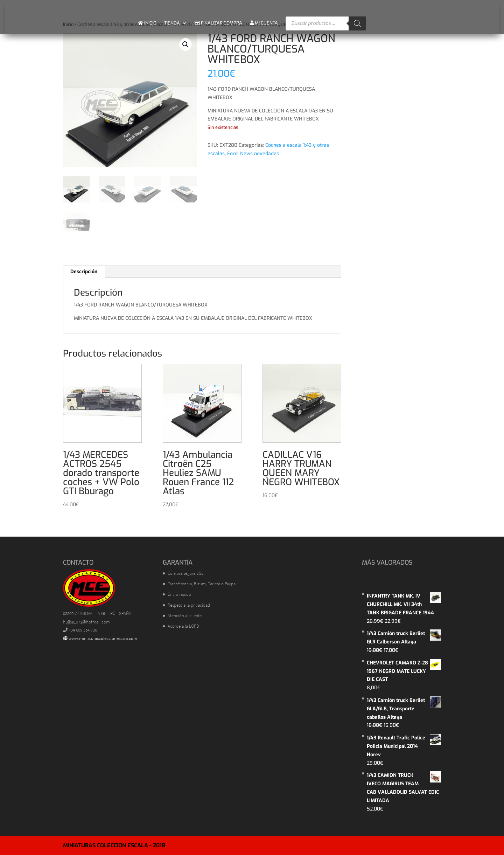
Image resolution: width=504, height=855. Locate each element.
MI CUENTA (264, 23)
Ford (232, 154)
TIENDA (172, 23)
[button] (185, 44)
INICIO (147, 23)
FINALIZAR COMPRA (218, 23)
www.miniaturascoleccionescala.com (100, 638)
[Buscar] (357, 23)
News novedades (260, 154)
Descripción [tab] (84, 272)
